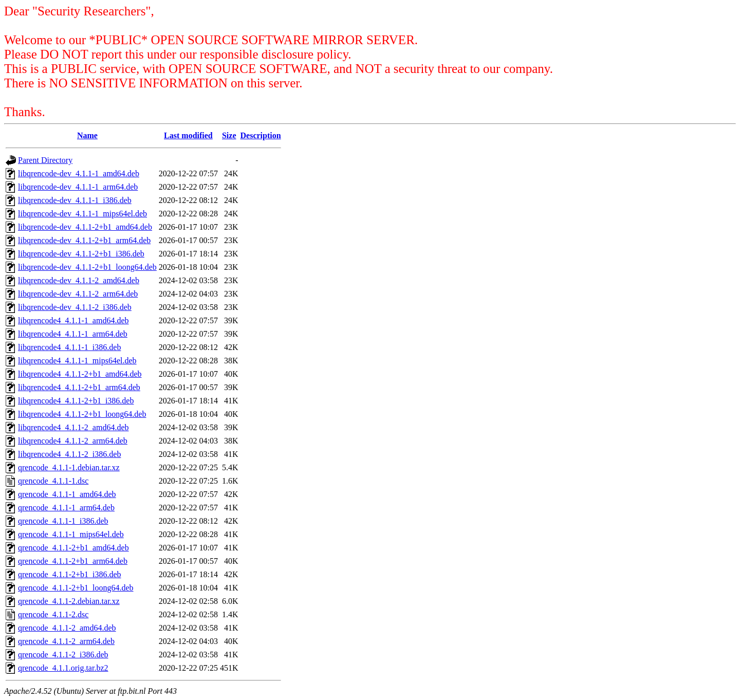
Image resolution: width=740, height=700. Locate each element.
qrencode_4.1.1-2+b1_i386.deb (70, 574)
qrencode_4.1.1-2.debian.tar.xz (69, 601)
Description (261, 135)
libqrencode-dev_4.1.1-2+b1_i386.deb (81, 254)
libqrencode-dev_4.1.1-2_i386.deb (75, 307)
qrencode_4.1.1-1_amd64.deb (67, 494)
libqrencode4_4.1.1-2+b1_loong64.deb (82, 414)
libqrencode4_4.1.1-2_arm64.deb (73, 441)
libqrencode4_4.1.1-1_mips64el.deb (77, 361)
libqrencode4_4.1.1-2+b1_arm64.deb (79, 387)
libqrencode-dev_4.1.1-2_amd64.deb (79, 280)
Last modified (188, 135)
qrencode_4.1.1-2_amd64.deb (67, 628)
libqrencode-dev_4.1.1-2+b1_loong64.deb (87, 267)
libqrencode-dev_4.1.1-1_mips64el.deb (82, 214)
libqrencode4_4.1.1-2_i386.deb (69, 454)
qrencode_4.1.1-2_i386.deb (63, 655)
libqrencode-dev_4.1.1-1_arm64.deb (78, 187)
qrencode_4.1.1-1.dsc (53, 481)
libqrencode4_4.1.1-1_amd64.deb (73, 320)
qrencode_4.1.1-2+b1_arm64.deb (73, 561)
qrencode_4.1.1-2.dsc (53, 614)
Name (87, 135)
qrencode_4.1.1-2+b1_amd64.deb (73, 548)
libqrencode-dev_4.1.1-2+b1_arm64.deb (84, 240)
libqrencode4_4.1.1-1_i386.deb (69, 347)
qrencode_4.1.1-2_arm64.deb (66, 641)
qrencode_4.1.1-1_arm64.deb (66, 508)
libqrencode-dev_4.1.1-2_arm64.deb (78, 294)
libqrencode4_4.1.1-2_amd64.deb (73, 427)
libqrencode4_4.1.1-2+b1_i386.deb (76, 401)
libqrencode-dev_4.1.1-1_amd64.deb (79, 173)
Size (229, 135)
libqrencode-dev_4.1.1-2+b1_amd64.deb (85, 227)
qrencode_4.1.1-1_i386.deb (63, 521)
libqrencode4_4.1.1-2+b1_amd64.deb (80, 374)
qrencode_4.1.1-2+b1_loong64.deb (76, 588)
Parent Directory (45, 160)
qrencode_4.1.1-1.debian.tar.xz (69, 467)
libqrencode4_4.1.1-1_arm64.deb (73, 334)
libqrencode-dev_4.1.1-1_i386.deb (75, 200)
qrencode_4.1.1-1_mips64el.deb (71, 534)
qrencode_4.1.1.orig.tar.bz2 (63, 668)
